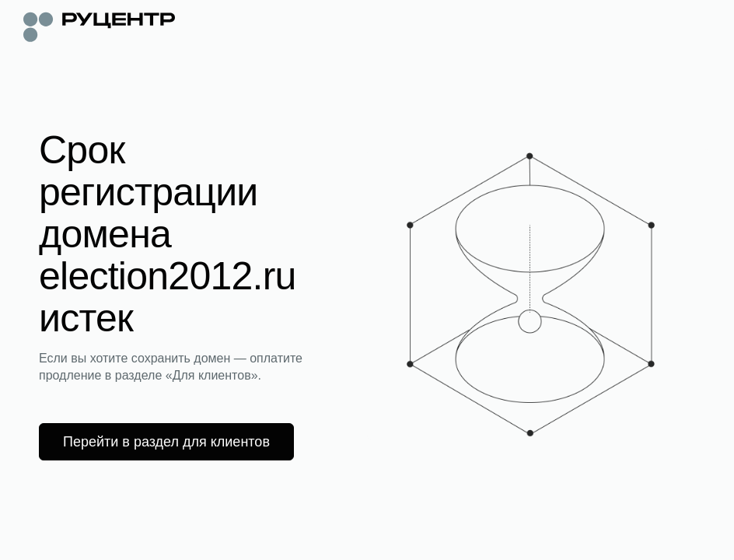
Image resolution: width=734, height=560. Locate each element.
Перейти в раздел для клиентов (166, 442)
